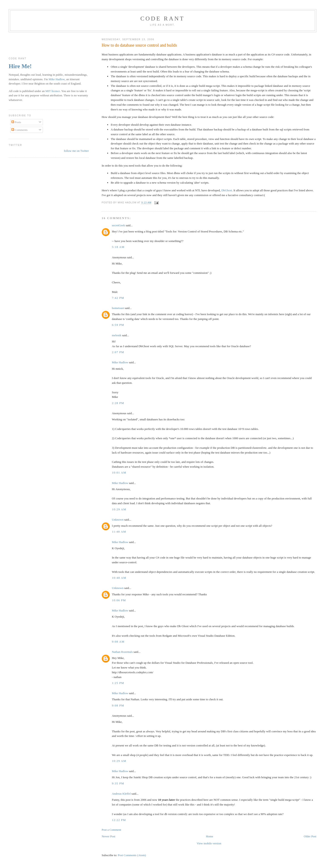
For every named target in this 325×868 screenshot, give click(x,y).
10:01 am (119, 473)
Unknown (118, 520)
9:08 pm (118, 705)
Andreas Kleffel (121, 794)
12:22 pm (119, 820)
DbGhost (227, 190)
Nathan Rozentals (122, 652)
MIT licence (53, 91)
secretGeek (118, 225)
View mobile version (209, 843)
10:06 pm (119, 600)
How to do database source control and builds (139, 45)
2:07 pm (118, 352)
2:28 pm (118, 403)
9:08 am (118, 642)
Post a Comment (111, 830)
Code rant (162, 19)
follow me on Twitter (76, 151)
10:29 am (119, 509)
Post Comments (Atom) (132, 855)
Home (210, 836)
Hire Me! (20, 66)
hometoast (118, 308)
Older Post (310, 836)
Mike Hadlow (120, 362)
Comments (20, 130)
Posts (16, 122)
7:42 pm (118, 298)
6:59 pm (118, 325)
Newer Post (108, 836)
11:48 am (119, 532)
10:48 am (119, 578)
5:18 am (118, 247)
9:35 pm (118, 783)
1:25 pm (118, 683)
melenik (117, 335)
